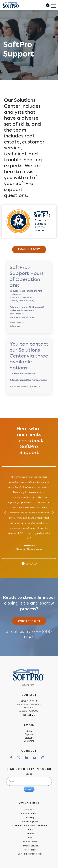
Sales (29, 731)
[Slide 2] (31, 563)
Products (30, 809)
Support (29, 734)
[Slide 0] (23, 563)
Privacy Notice (30, 842)
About (30, 830)
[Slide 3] (35, 563)
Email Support (29, 249)
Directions (29, 715)
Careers (30, 834)
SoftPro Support (30, 822)
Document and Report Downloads (30, 826)
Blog (30, 838)
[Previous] (5, 513)
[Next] (53, 513)
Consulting (29, 741)
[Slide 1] (27, 563)
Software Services (30, 813)
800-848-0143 (29, 701)
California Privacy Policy (30, 854)
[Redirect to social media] (11, 758)
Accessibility (30, 850)
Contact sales (29, 621)
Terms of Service (30, 846)
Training (29, 738)
